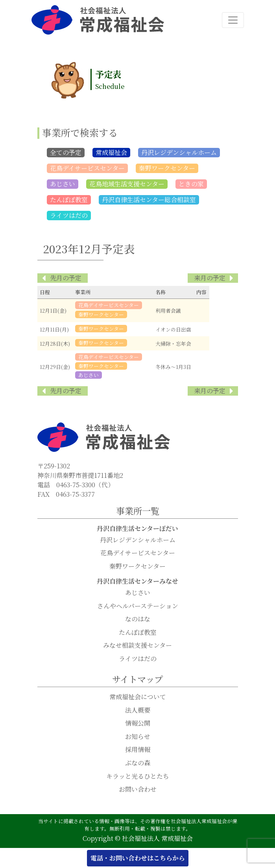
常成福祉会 (111, 153)
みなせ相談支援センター (137, 646)
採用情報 (138, 750)
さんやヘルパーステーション (138, 606)
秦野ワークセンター (167, 169)
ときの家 (191, 184)
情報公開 (138, 723)
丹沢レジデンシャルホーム (179, 153)
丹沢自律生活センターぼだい (137, 529)
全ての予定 (66, 153)
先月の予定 (66, 278)
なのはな (138, 619)
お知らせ (138, 737)
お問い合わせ (138, 790)
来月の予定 (210, 278)
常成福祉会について (138, 697)
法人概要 (138, 710)
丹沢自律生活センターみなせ (137, 581)
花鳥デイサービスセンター (87, 169)
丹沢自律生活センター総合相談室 (149, 200)
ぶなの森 (138, 763)
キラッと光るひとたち (138, 777)
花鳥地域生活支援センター (127, 184)
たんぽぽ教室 (69, 200)
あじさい (63, 184)
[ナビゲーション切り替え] (233, 20)
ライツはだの (69, 216)
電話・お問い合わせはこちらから (138, 858)
